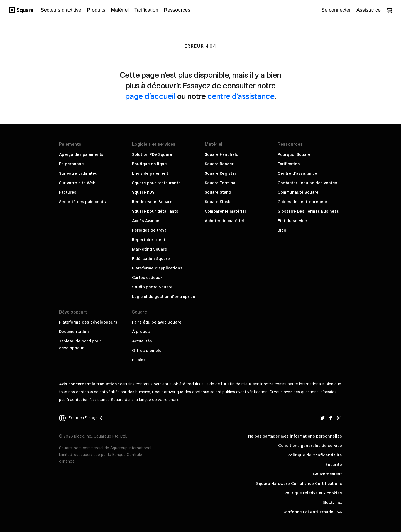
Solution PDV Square (152, 154)
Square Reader (219, 164)
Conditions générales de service (310, 446)
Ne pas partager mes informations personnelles (295, 436)
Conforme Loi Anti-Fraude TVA (312, 512)
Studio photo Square (152, 287)
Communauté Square (298, 192)
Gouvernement (327, 474)
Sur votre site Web (77, 183)
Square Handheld (222, 154)
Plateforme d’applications (157, 268)
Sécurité (334, 465)
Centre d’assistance (297, 173)
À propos (141, 332)
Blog (282, 230)
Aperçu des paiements (81, 154)
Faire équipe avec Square (157, 322)
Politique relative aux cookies (313, 493)
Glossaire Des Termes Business (308, 211)
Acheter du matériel (224, 221)
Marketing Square (150, 249)
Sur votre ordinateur (79, 173)
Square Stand (218, 192)
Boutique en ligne (149, 164)
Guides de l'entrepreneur (303, 202)
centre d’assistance (241, 96)
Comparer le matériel (225, 211)
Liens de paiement (150, 173)
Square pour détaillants (155, 211)
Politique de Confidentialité (315, 455)
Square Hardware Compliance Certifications (299, 484)
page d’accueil (150, 96)
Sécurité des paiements (82, 202)
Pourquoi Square (294, 154)
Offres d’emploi (147, 351)
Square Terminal (221, 183)
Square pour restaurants (156, 183)
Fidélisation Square (151, 259)
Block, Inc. (332, 502)
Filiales (139, 360)
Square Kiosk (217, 202)
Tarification (289, 164)
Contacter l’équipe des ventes (307, 183)
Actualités (142, 341)
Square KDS (143, 192)
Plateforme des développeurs (88, 322)
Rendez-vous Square (152, 202)
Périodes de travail (150, 230)
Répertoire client (149, 240)
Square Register (221, 173)
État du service (292, 221)
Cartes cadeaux (147, 278)
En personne (71, 164)
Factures (68, 192)
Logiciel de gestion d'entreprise (164, 297)
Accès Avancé (146, 221)
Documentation (74, 332)
